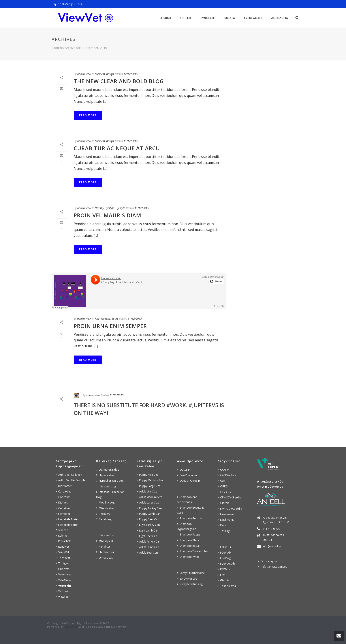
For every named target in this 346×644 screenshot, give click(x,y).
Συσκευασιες (253, 18)
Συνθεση (207, 18)
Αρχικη (166, 18)
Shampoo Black (188, 540)
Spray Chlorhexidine (191, 573)
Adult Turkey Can (149, 542)
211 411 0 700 (271, 529)
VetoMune (63, 580)
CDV (222, 481)
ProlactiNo (64, 541)
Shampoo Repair (189, 546)
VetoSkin (63, 586)
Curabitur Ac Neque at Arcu (117, 148)
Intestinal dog (106, 486)
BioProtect (64, 486)
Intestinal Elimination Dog (110, 494)
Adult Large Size (148, 503)
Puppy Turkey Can (149, 508)
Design (110, 74)
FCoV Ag (224, 558)
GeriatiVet (63, 508)
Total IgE (224, 531)
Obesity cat (105, 541)
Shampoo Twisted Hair (193, 551)
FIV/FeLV (224, 569)
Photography (103, 319)
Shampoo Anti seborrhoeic (187, 500)
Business (100, 74)
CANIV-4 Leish (228, 475)
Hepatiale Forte (67, 519)
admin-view (84, 74)
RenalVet (62, 547)
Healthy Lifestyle (104, 208)
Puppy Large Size (149, 486)
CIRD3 (223, 486)
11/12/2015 (131, 141)
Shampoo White (188, 557)
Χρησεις (186, 18)
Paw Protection (188, 475)
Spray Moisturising (190, 584)
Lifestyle (120, 208)
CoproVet (63, 497)
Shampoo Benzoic (190, 518)
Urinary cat (104, 558)
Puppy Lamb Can (149, 514)
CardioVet (63, 491)
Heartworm (226, 514)
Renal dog (104, 519)
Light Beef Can (147, 536)
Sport (115, 319)
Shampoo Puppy (189, 534)
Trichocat (63, 558)
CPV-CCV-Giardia (229, 497)
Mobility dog (105, 503)
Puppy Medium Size (150, 480)
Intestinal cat (105, 535)
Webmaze (71, 627)
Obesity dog (105, 508)
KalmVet (62, 536)
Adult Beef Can (147, 553)
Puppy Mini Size (148, 475)
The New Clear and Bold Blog (119, 81)
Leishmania (226, 520)
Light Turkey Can (148, 525)
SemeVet (62, 552)
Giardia (224, 503)
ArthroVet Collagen (69, 475)
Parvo (223, 525)
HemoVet (63, 514)
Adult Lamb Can (148, 547)
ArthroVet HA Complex (71, 480)
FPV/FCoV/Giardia (230, 509)
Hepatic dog (105, 475)
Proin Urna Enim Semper (110, 326)
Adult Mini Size (147, 491)
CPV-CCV (224, 492)
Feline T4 (224, 547)
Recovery (103, 514)
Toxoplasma (227, 586)
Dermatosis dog (108, 470)
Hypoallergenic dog (110, 481)
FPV (221, 575)
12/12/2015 (131, 74)
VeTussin (62, 591)
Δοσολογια (280, 18)
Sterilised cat (105, 552)
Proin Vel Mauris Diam (107, 215)
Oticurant (184, 470)
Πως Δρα (229, 18)
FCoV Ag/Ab (226, 564)
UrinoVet (62, 569)
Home (286, 56)
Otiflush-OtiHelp (188, 481)
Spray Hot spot (188, 579)
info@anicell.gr (272, 546)
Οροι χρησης (268, 561)
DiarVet (62, 503)
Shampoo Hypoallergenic (186, 526)
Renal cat (103, 547)
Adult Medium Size (149, 497)
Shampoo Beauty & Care (190, 510)
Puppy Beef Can (148, 519)
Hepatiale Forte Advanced (67, 527)
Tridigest (62, 563)
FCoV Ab (224, 553)
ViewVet (62, 597)
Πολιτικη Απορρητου (273, 567)
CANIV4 (224, 470)
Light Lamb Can (148, 531)
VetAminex (64, 574)
